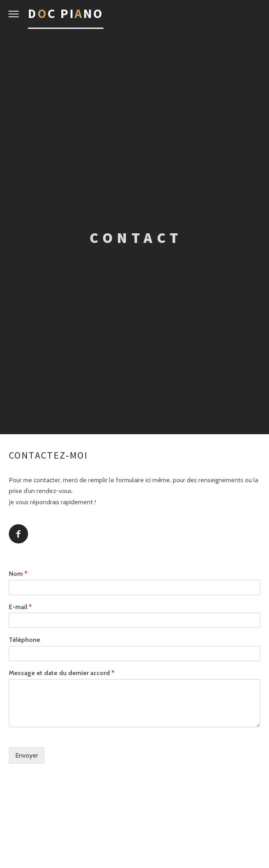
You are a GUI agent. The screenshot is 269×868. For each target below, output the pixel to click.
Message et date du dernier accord (62, 673)
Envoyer (27, 755)
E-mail (20, 606)
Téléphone (24, 640)
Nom (18, 573)
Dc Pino (66, 14)
